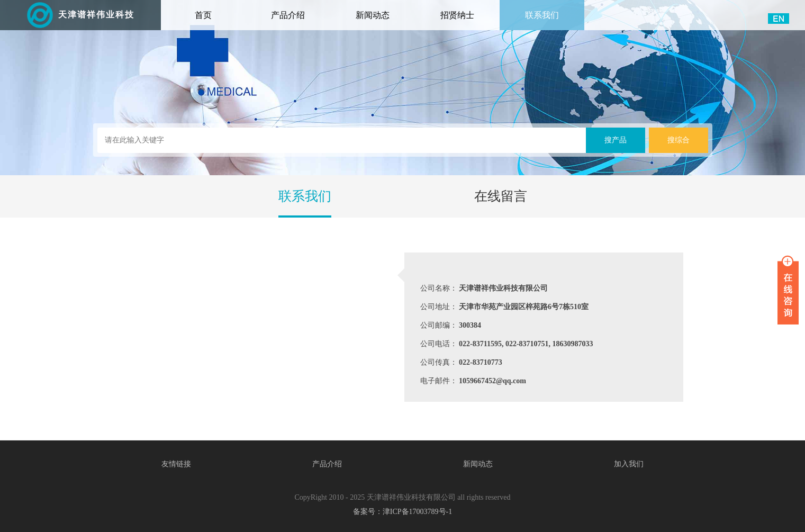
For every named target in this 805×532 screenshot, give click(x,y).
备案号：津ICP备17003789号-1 (402, 512)
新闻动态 (373, 15)
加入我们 (629, 464)
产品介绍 (288, 15)
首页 (218, 10)
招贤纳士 (457, 15)
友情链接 (176, 464)
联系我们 (542, 15)
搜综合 (679, 140)
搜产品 (616, 140)
